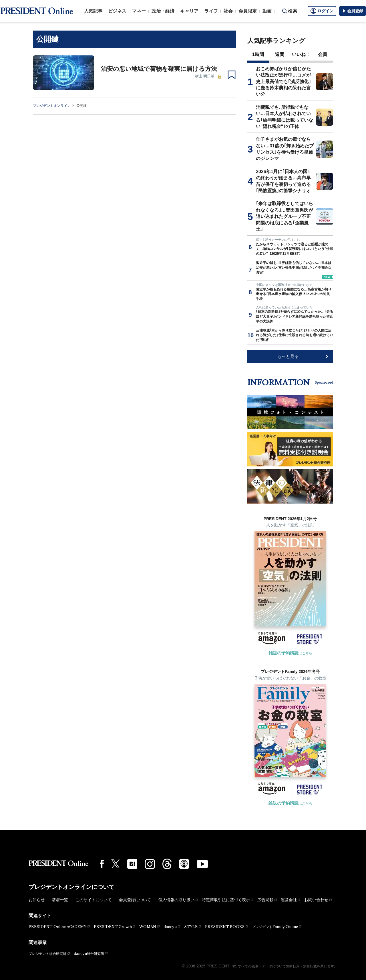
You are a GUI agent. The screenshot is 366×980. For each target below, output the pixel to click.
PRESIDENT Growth (113, 927)
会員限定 (248, 11)
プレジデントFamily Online (275, 927)
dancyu (170, 927)
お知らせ (37, 900)
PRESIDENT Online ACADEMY (57, 927)
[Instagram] (150, 864)
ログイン (322, 11)
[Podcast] (184, 864)
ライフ (211, 11)
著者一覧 (60, 900)
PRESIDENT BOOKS (225, 927)
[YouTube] (202, 864)
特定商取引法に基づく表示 (226, 900)
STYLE (191, 927)
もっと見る (288, 356)
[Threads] (167, 864)
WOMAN (148, 927)
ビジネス (117, 11)
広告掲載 (265, 900)
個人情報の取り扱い (176, 900)
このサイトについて (94, 900)
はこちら (290, 653)
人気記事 (93, 11)
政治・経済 (163, 11)
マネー (139, 11)
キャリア (189, 11)
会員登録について (135, 900)
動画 (267, 11)
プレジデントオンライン (52, 106)
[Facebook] (102, 864)
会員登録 (353, 11)
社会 (228, 11)
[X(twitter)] (116, 864)
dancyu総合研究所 (89, 954)
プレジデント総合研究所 (47, 954)
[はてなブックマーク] (132, 864)
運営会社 (289, 900)
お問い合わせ (316, 900)
